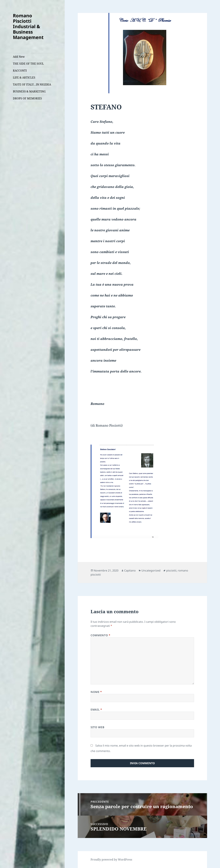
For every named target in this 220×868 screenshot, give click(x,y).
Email (96, 710)
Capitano (130, 570)
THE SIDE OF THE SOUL (28, 64)
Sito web (97, 727)
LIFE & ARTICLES (24, 78)
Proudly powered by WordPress (111, 860)
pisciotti (171, 570)
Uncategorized (151, 570)
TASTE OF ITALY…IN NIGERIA (32, 84)
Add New (19, 57)
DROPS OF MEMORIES (27, 98)
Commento (100, 635)
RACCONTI (20, 71)
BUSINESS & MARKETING (29, 91)
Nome (96, 692)
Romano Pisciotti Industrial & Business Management (28, 26)
